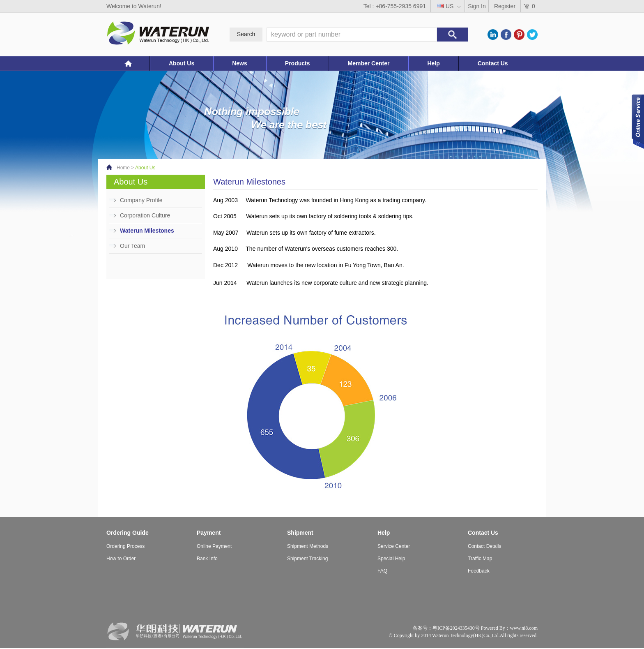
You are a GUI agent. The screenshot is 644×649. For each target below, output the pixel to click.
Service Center (394, 546)
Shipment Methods (308, 546)
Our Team (132, 246)
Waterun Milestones (147, 231)
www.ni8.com (524, 628)
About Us (182, 63)
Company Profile (141, 200)
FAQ (382, 571)
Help (433, 63)
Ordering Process (125, 546)
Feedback (479, 571)
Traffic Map (480, 559)
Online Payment (214, 546)
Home (123, 168)
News (240, 63)
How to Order (121, 559)
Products (298, 63)
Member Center (368, 63)
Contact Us (493, 63)
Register (505, 6)
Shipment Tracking (307, 559)
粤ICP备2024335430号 (456, 628)
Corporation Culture (145, 215)
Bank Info (207, 559)
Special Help (391, 559)
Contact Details (484, 546)
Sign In (477, 6)
